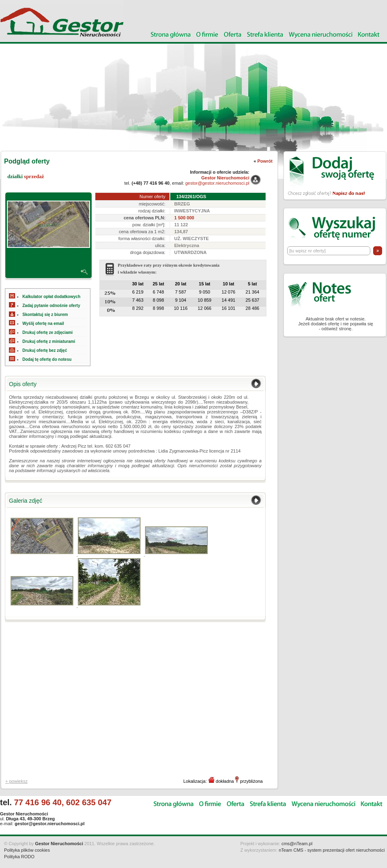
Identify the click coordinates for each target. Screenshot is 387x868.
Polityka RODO (19, 857)
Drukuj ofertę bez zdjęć (45, 350)
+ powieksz (16, 781)
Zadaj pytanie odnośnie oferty (51, 306)
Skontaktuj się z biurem (45, 315)
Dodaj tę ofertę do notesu (47, 359)
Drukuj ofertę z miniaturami (49, 341)
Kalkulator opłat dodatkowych (51, 297)
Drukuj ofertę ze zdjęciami (47, 332)
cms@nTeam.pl (297, 844)
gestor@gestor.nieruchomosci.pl (217, 183)
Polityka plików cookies (27, 850)
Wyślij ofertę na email (43, 324)
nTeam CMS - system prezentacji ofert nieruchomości (332, 850)
